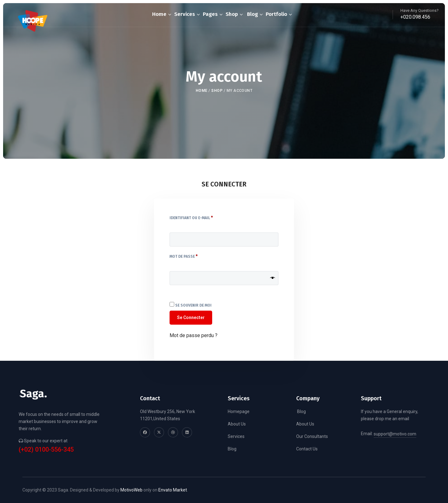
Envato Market (173, 490)
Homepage (239, 411)
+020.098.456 (415, 17)
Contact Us (307, 449)
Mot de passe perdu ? (194, 335)
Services (236, 436)
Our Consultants (312, 436)
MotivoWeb (131, 490)
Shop (217, 91)
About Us (237, 424)
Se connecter (191, 317)
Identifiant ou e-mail (203, 217)
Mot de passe (195, 256)
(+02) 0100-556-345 (46, 450)
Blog (232, 449)
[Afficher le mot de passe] (273, 278)
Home (202, 91)
